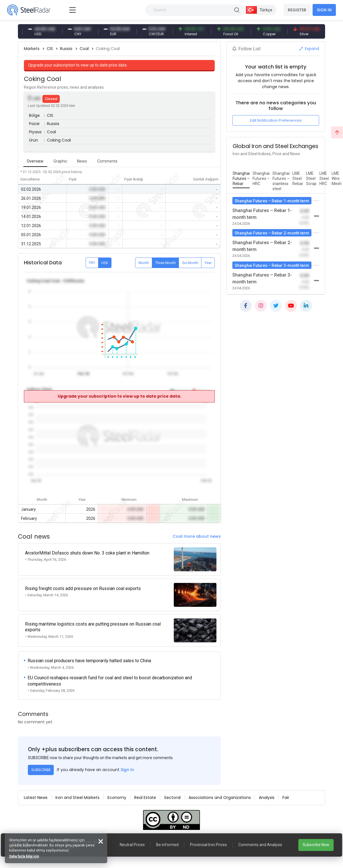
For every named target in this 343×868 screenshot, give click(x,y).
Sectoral (172, 791)
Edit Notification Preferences (276, 120)
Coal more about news (197, 536)
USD (105, 263)
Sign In (127, 763)
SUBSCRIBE (41, 763)
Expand (309, 49)
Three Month (166, 263)
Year (208, 263)
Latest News (36, 791)
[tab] (241, 179)
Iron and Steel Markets (78, 791)
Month (144, 263)
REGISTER (297, 10)
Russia (66, 49)
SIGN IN (324, 10)
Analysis (267, 791)
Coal (84, 49)
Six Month (190, 263)
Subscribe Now (316, 845)
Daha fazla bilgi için (25, 855)
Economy (117, 791)
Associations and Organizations (220, 791)
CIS (50, 49)
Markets (32, 49)
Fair (286, 791)
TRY (92, 263)
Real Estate (145, 791)
